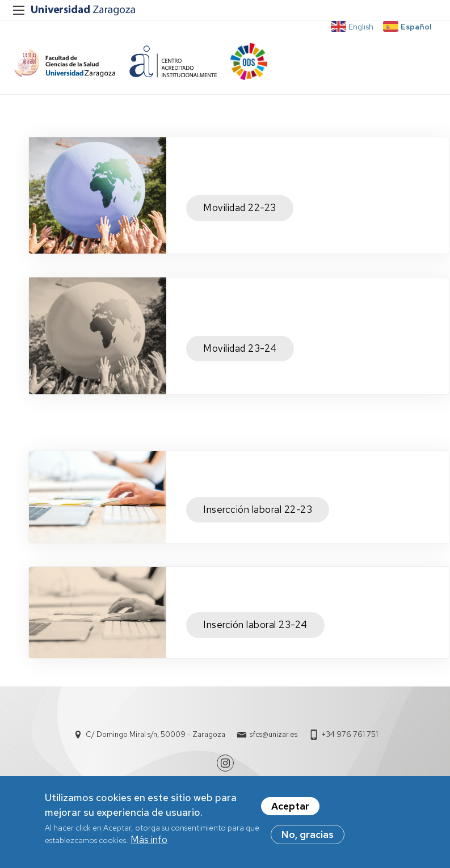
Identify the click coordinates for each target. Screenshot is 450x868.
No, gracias (308, 835)
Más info (149, 840)
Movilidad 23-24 (240, 348)
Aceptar (290, 806)
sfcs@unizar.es (274, 734)
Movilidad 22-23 (240, 208)
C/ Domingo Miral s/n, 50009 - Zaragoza (155, 734)
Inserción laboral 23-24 (255, 625)
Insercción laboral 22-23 (258, 509)
